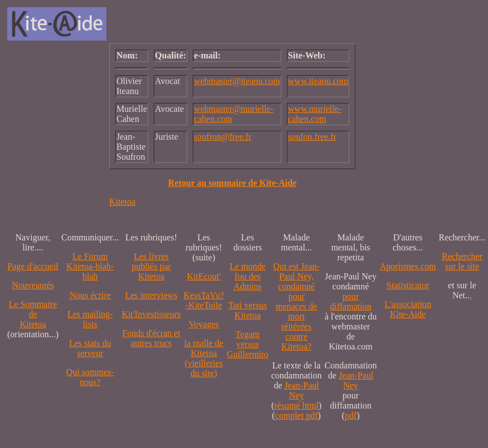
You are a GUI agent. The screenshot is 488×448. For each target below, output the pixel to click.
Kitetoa (122, 202)
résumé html (296, 405)
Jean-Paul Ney (302, 390)
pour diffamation (350, 301)
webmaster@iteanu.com (237, 81)
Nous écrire (90, 295)
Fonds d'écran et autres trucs (151, 338)
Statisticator (408, 285)
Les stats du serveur (90, 348)
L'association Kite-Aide (408, 309)
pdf (351, 415)
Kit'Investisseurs (152, 314)
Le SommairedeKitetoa (33, 314)
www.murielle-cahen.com (315, 114)
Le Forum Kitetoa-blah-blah (90, 266)
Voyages (204, 324)
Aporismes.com (408, 266)
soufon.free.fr (312, 137)
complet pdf (297, 415)
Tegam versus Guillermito (248, 344)
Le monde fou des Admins (247, 276)
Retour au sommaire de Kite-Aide (232, 183)
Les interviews (152, 295)
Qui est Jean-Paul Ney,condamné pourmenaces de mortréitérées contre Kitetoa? (296, 306)
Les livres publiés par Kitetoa (151, 266)
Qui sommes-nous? (90, 377)
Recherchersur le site (462, 261)
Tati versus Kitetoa (248, 310)
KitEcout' (204, 276)
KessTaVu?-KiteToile (204, 300)
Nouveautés (33, 285)
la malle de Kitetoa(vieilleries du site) (204, 358)
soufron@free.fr (223, 137)
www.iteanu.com (318, 81)
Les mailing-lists (90, 319)
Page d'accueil (33, 266)
